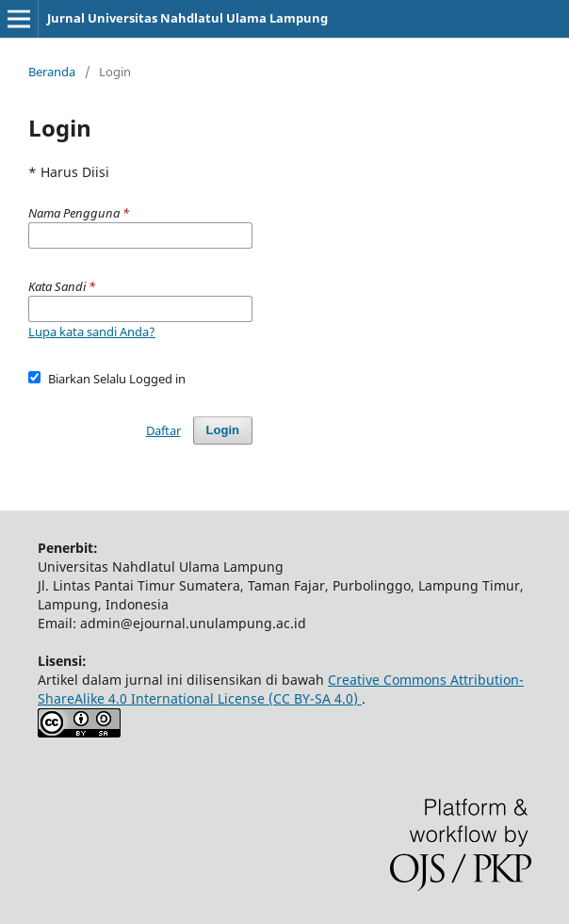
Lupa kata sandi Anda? (92, 332)
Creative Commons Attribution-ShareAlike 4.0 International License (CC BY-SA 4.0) (281, 689)
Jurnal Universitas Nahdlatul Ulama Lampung (187, 18)
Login (223, 430)
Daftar (163, 430)
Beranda (52, 72)
